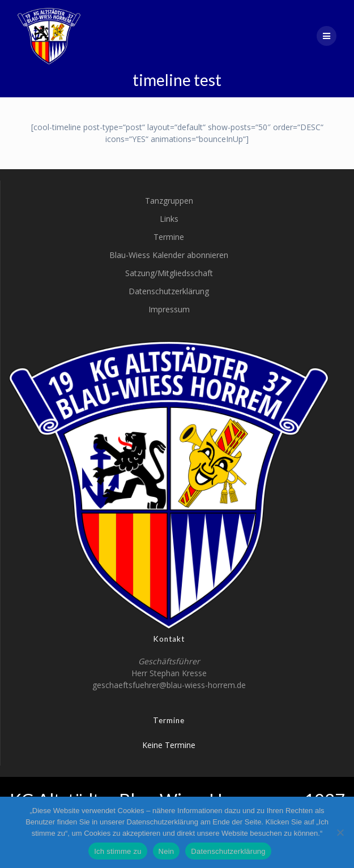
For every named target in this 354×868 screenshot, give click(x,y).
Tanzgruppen (169, 201)
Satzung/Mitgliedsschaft (169, 273)
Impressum (169, 309)
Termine (169, 237)
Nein (167, 851)
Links (169, 219)
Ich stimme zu (118, 851)
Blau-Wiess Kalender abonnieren (169, 255)
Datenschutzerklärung (169, 291)
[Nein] (340, 832)
